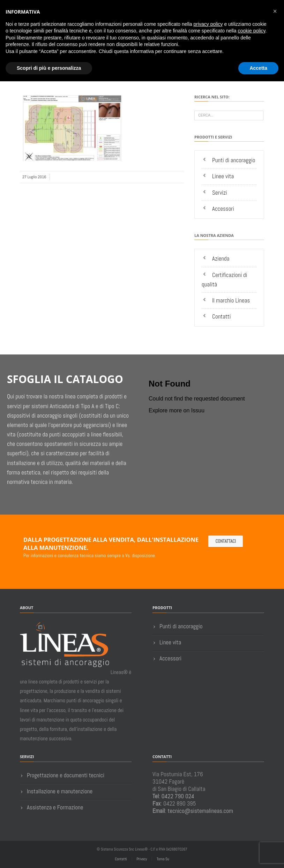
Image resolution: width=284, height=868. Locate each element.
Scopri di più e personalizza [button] (49, 68)
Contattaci (226, 541)
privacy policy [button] (208, 24)
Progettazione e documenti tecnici (66, 775)
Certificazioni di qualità (225, 280)
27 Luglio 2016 (34, 177)
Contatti (222, 316)
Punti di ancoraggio (234, 160)
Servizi (220, 193)
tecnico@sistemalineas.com (201, 811)
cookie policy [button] (251, 31)
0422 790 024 (178, 796)
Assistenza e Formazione (55, 807)
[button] (275, 11)
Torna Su (163, 859)
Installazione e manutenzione (60, 791)
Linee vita (223, 176)
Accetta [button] (258, 68)
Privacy (142, 859)
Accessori (223, 209)
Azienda (221, 259)
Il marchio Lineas (231, 300)
